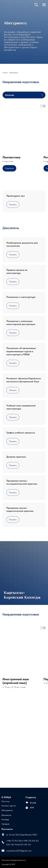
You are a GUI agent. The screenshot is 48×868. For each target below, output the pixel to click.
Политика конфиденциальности (14, 860)
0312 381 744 (12, 845)
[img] (6, 7)
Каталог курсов (9, 806)
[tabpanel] (24, 142)
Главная (5, 73)
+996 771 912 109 (14, 841)
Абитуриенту (7, 810)
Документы (6, 815)
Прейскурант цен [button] (16, 196)
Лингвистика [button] (11, 157)
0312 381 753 (25, 845)
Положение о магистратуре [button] (21, 297)
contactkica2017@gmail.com (19, 851)
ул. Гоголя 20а (13, 835)
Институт (6, 801)
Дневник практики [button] (16, 457)
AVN (32, 808)
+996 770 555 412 (31, 841)
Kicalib (33, 803)
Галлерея (6, 824)
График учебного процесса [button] (21, 433)
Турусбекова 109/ (28, 835)
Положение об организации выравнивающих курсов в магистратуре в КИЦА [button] (21, 351)
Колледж (5, 819)
